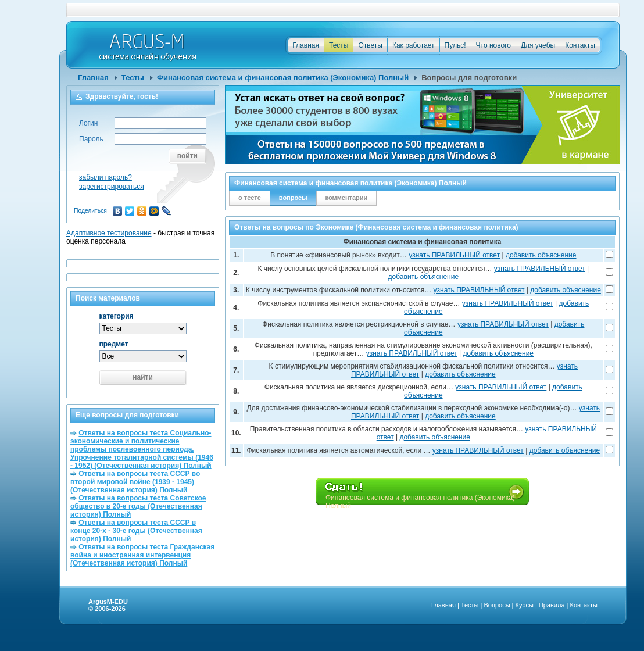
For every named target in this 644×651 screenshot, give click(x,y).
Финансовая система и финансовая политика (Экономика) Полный (283, 78)
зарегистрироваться (112, 187)
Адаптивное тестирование (109, 233)
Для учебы (538, 45)
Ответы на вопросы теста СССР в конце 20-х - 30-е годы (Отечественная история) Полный (136, 531)
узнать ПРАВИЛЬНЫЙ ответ (454, 255)
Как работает (414, 45)
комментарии (347, 198)
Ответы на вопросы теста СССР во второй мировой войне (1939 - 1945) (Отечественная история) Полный (135, 482)
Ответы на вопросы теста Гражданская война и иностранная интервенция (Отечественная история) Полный (142, 555)
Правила (552, 605)
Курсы (525, 605)
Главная (306, 45)
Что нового (493, 45)
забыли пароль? (105, 177)
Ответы (370, 45)
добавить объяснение (541, 255)
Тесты (339, 45)
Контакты (580, 45)
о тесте (250, 198)
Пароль (91, 139)
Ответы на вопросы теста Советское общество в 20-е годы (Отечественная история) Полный (138, 506)
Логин (88, 123)
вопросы (293, 198)
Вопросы (497, 605)
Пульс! (455, 45)
